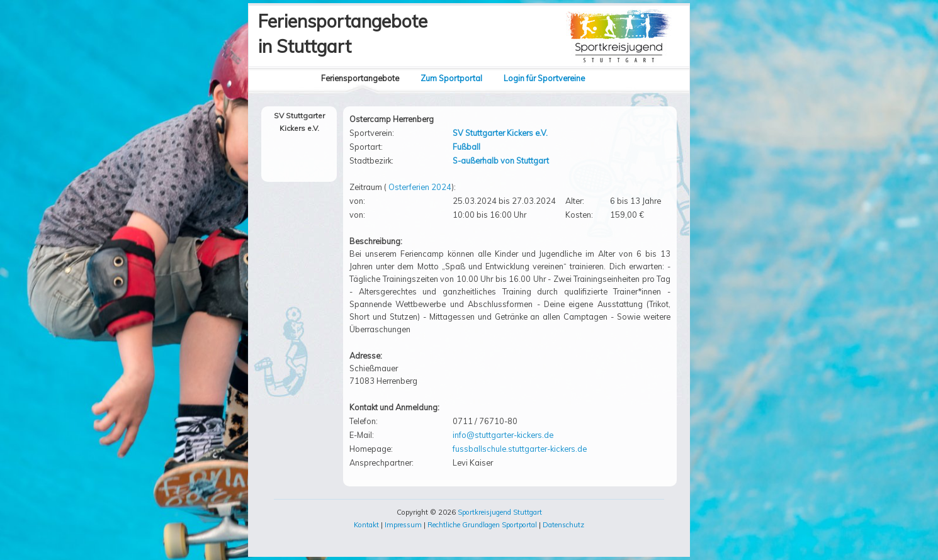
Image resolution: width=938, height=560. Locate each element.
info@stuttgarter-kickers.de (503, 435)
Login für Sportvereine (544, 78)
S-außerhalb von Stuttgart (501, 160)
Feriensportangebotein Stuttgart (343, 34)
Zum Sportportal (451, 78)
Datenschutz (563, 525)
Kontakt (366, 525)
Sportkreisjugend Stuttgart (500, 512)
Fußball (466, 147)
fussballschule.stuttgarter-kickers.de (520, 449)
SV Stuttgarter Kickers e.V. (500, 133)
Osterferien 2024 (420, 187)
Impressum (403, 525)
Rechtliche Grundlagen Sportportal (482, 525)
